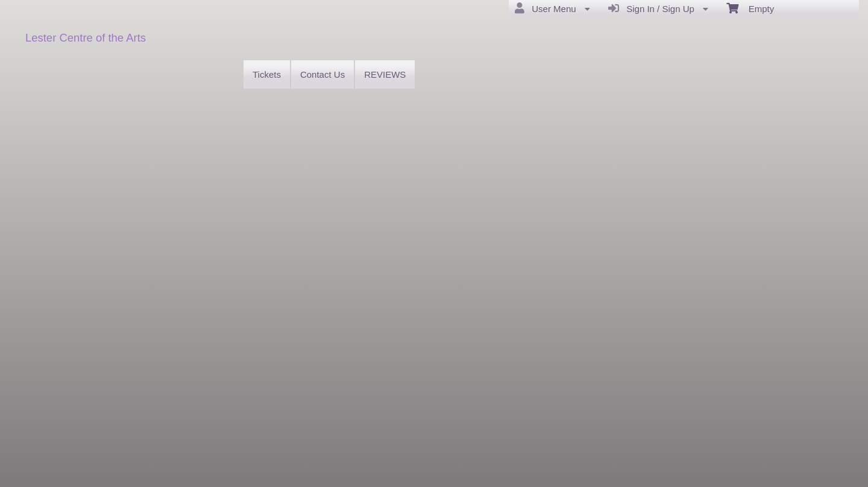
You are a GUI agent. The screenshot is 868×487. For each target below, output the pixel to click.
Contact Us (322, 74)
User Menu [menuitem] (552, 8)
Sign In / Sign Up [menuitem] (658, 8)
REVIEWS (385, 74)
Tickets (267, 74)
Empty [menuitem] (750, 8)
